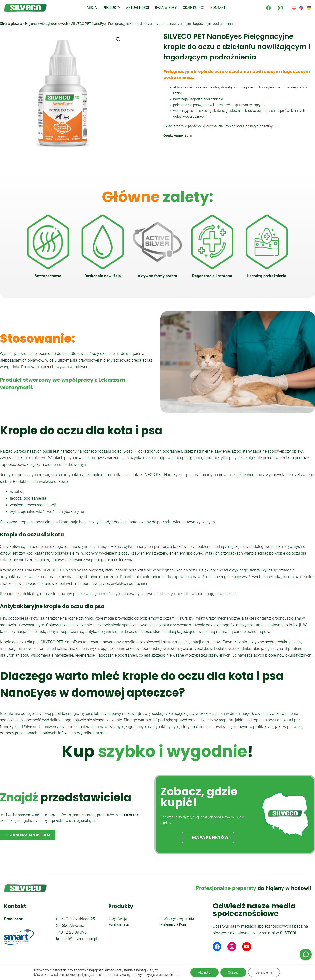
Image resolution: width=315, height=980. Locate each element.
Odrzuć (233, 972)
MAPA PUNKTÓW (211, 838)
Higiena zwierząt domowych (47, 24)
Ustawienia (264, 972)
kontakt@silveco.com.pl (77, 939)
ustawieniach (169, 975)
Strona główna (11, 24)
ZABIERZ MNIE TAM (30, 835)
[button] (118, 39)
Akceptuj (205, 972)
